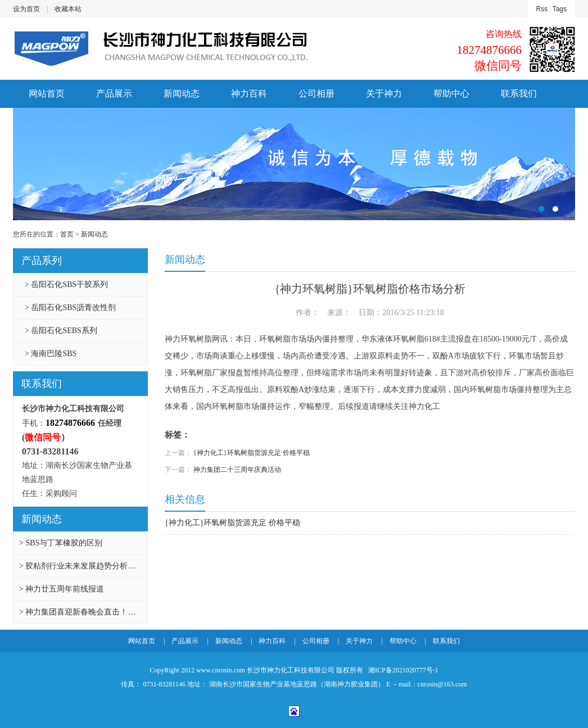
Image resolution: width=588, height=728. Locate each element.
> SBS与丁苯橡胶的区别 (61, 543)
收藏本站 (68, 9)
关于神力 (384, 94)
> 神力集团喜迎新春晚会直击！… (77, 612)
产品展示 (114, 94)
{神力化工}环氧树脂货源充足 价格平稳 (252, 453)
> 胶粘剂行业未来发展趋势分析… (77, 566)
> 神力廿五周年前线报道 (62, 589)
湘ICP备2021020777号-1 (402, 670)
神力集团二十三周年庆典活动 (237, 470)
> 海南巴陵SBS (51, 354)
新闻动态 (182, 94)
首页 (67, 234)
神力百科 (249, 94)
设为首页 (26, 9)
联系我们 (519, 94)
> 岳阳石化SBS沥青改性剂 (70, 308)
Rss (542, 9)
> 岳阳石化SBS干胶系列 (66, 285)
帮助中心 (451, 94)
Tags (560, 9)
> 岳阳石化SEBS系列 (61, 331)
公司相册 (316, 94)
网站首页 (47, 94)
